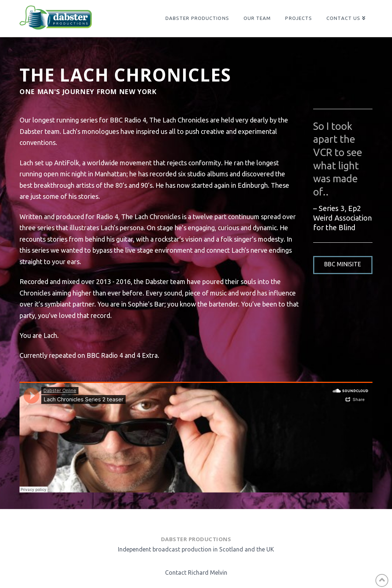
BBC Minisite (343, 264)
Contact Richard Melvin (196, 573)
